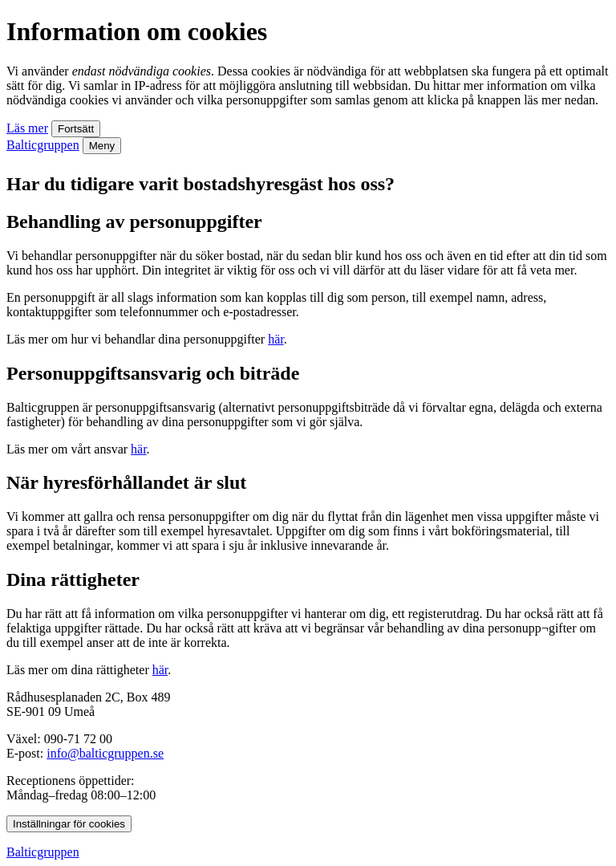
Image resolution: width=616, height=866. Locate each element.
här (276, 339)
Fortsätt (76, 129)
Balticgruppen (43, 145)
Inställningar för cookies (69, 824)
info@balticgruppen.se (105, 753)
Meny (102, 146)
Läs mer (27, 128)
